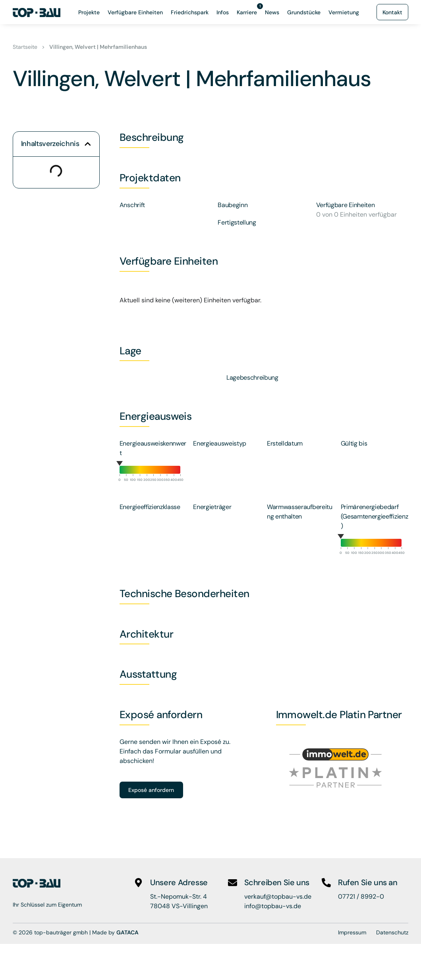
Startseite (25, 47)
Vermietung (344, 12)
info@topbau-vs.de (273, 906)
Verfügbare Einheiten (135, 12)
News (272, 12)
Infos (223, 12)
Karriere (249, 10)
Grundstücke (304, 12)
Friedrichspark (190, 12)
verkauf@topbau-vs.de (278, 896)
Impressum (352, 932)
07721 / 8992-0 (361, 896)
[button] (88, 144)
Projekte (89, 12)
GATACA (127, 932)
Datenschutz (392, 932)
